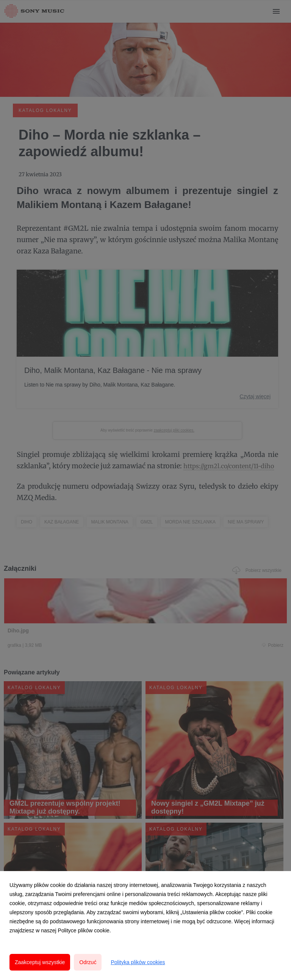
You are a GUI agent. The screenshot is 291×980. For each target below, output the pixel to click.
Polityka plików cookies (138, 962)
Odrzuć (88, 962)
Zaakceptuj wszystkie (40, 962)
